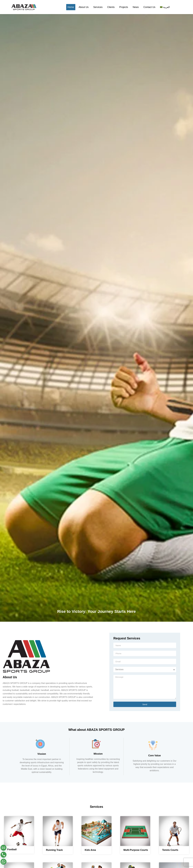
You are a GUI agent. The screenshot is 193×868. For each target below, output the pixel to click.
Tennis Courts (170, 850)
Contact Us (149, 7)
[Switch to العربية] (165, 7)
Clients (111, 7)
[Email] (3, 848)
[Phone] (3, 855)
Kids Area (90, 850)
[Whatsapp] (3, 862)
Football (12, 849)
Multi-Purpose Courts (136, 850)
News (136, 7)
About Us (84, 7)
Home (71, 7)
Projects (124, 7)
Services (98, 7)
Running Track (54, 850)
